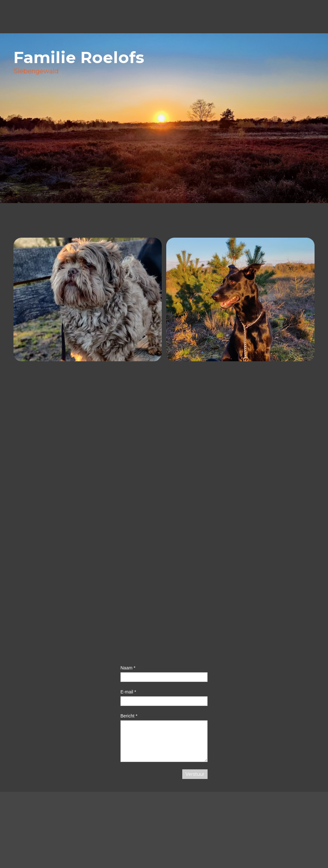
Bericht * (129, 716)
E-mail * (128, 692)
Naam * (128, 668)
